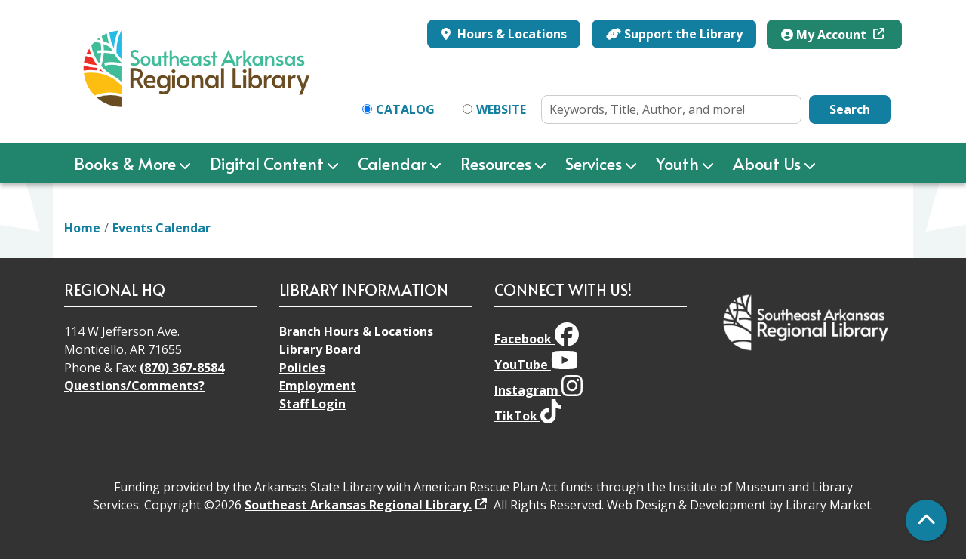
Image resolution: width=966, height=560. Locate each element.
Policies (302, 368)
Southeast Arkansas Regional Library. (358, 505)
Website (501, 109)
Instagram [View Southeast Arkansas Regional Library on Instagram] (538, 390)
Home (82, 228)
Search (850, 109)
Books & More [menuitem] (125, 163)
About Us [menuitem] (767, 163)
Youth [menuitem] (677, 163)
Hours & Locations (511, 34)
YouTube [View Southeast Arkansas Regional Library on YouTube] (536, 365)
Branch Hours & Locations (356, 331)
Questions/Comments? (134, 386)
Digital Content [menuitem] (267, 163)
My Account (825, 35)
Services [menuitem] (594, 163)
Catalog (405, 109)
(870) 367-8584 (182, 368)
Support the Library (674, 34)
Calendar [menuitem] (392, 163)
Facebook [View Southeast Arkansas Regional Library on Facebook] (537, 339)
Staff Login (312, 404)
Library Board (320, 349)
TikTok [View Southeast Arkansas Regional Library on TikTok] (528, 416)
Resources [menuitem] (496, 163)
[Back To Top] (926, 520)
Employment (318, 386)
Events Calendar (162, 228)
